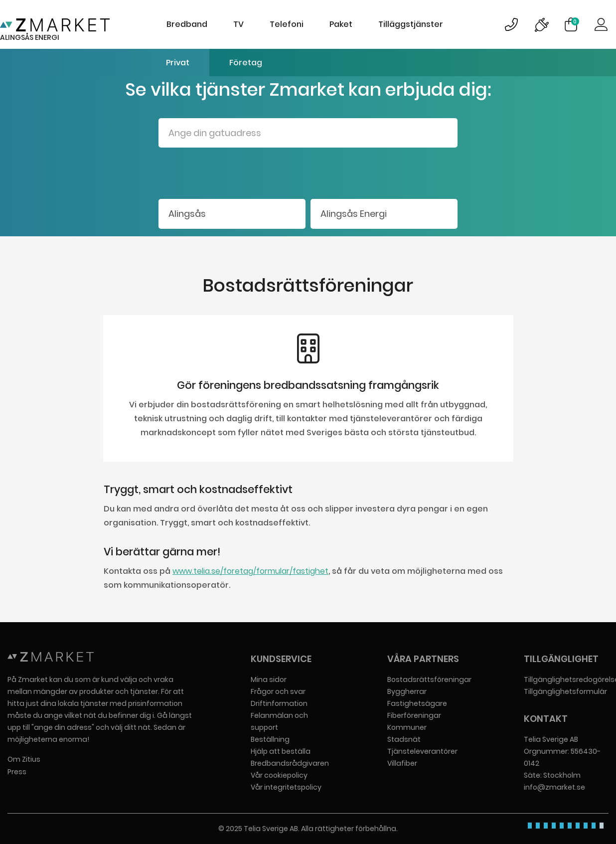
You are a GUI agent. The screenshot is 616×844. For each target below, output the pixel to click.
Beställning (270, 739)
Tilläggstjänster (411, 24)
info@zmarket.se (554, 787)
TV (238, 24)
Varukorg (575, 21)
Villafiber (402, 763)
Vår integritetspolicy (286, 787)
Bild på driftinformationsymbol (541, 24)
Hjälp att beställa (281, 751)
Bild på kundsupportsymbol (511, 24)
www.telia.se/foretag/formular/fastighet (250, 571)
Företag (246, 63)
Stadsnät (404, 739)
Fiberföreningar (414, 715)
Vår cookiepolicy (279, 775)
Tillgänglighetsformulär (565, 691)
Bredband (187, 24)
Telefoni (287, 24)
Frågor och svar (278, 691)
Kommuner (407, 727)
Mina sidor (269, 679)
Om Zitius (24, 759)
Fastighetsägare (417, 703)
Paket (341, 24)
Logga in (601, 24)
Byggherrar (407, 691)
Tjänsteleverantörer (422, 751)
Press (17, 772)
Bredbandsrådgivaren (290, 763)
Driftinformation (279, 703)
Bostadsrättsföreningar (429, 679)
